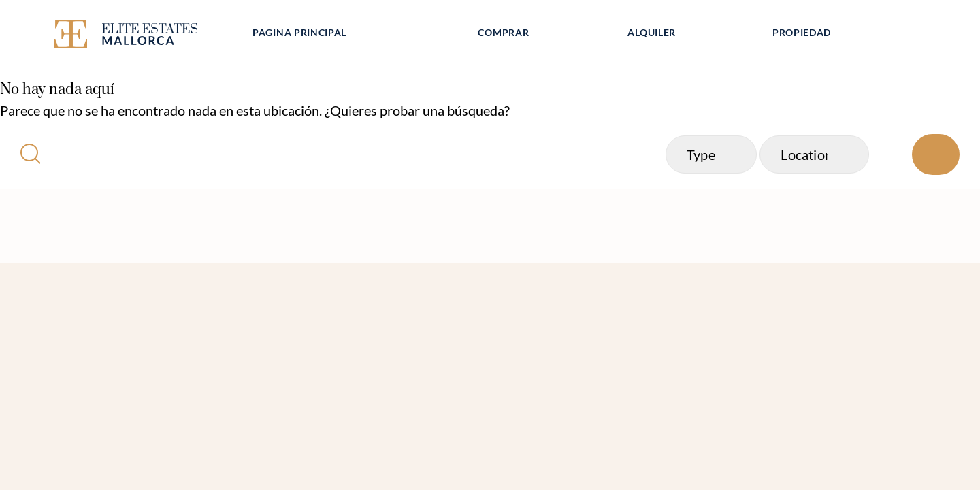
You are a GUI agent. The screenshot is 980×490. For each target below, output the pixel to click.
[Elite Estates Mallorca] (142, 36)
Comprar (503, 32)
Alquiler (652, 32)
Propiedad (802, 32)
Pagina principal (299, 32)
